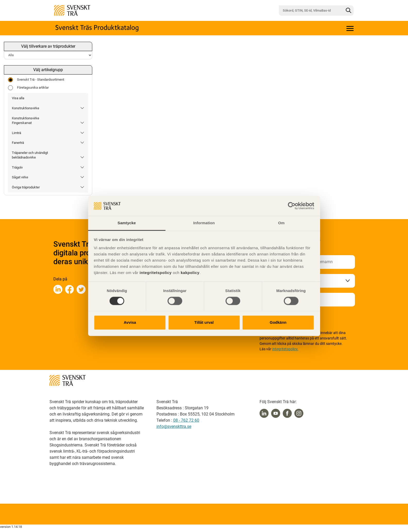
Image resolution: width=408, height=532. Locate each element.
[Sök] (348, 11)
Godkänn (278, 322)
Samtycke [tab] (127, 223)
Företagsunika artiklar (28, 88)
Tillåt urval (204, 322)
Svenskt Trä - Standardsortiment (36, 80)
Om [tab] (281, 223)
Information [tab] (204, 223)
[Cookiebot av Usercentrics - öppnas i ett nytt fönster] (292, 206)
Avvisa (130, 322)
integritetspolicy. (285, 349)
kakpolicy (190, 273)
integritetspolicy (155, 273)
